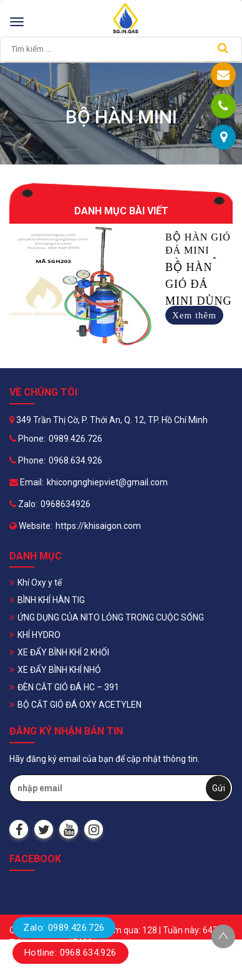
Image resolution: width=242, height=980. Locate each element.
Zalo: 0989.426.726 (64, 928)
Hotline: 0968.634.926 (70, 953)
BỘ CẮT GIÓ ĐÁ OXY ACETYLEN (80, 705)
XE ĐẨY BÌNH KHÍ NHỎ (59, 670)
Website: (31, 526)
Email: (27, 482)
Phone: (27, 439)
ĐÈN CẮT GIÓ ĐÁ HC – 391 (68, 687)
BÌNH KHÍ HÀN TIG (51, 600)
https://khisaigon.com (98, 526)
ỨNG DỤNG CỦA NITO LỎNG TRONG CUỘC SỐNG (111, 617)
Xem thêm (194, 315)
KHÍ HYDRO (39, 635)
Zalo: (23, 504)
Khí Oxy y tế (40, 583)
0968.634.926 (75, 460)
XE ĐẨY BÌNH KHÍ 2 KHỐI (63, 652)
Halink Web (211, 968)
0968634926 (65, 504)
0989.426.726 (75, 439)
